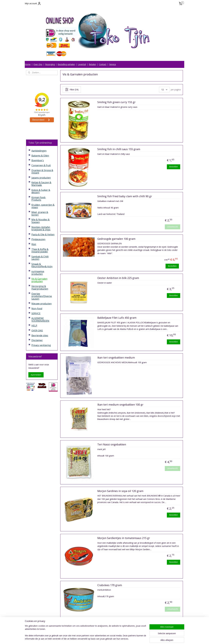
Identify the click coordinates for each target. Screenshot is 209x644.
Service (113, 64)
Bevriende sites (40, 335)
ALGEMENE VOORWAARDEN (40, 320)
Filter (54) (72, 89)
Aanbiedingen (39, 151)
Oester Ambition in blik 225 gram (118, 278)
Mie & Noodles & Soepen (40, 221)
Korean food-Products (39, 199)
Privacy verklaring (41, 345)
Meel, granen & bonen (40, 214)
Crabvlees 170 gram (110, 585)
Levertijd (82, 64)
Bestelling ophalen (66, 64)
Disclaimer (37, 340)
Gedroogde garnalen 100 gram (116, 239)
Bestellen (174, 167)
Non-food (37, 309)
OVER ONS (37, 331)
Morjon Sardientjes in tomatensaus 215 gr (124, 538)
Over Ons (38, 64)
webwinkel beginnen (114, 639)
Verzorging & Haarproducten (40, 287)
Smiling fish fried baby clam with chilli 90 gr (125, 196)
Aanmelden (36, 375)
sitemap (96, 639)
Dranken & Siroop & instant (42, 172)
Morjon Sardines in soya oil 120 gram (120, 491)
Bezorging (50, 64)
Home (28, 64)
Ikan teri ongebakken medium (116, 358)
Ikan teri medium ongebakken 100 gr (120, 405)
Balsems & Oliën (40, 156)
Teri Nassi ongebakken (112, 445)
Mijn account (33, 3)
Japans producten (41, 178)
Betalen (92, 64)
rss (102, 639)
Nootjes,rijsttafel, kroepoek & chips (41, 228)
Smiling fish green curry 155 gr (116, 102)
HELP (34, 326)
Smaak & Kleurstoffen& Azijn (42, 265)
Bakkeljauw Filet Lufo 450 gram (117, 318)
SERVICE (36, 313)
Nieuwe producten (41, 304)
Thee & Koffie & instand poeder (40, 250)
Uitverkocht (173, 227)
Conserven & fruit (41, 165)
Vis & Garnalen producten (39, 280)
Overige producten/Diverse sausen (42, 296)
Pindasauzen (38, 239)
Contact (103, 64)
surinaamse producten (38, 273)
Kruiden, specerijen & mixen (43, 206)
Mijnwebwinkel (139, 639)
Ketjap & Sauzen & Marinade (41, 184)
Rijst (34, 244)
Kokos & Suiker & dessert (41, 191)
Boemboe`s (38, 160)
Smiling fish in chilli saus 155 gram (119, 149)
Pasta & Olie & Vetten (43, 235)
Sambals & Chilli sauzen (40, 258)
